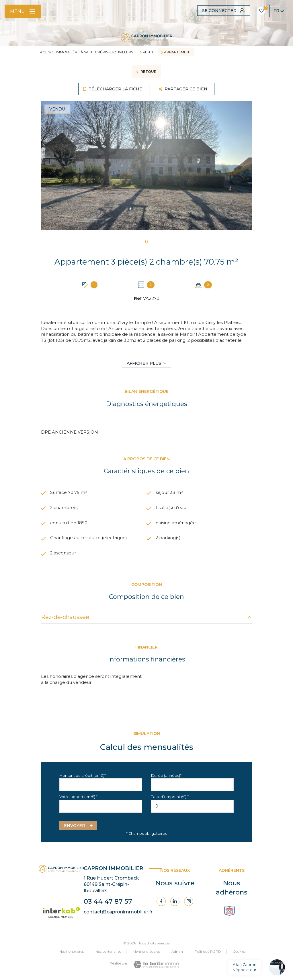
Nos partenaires (108, 952)
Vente (149, 52)
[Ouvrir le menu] (23, 11)
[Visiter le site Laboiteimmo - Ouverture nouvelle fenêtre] (156, 965)
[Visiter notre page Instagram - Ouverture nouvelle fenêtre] (189, 902)
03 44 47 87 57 (108, 902)
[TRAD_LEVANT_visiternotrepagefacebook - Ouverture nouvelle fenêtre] (161, 902)
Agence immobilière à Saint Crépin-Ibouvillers (86, 52)
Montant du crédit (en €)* (83, 776)
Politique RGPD (208, 952)
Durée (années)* (166, 776)
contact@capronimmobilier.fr (118, 912)
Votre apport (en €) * (78, 797)
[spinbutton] (192, 806)
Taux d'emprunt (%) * (170, 797)
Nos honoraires (72, 952)
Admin (177, 952)
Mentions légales (146, 952)
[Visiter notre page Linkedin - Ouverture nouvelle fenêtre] (175, 902)
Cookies (239, 952)
